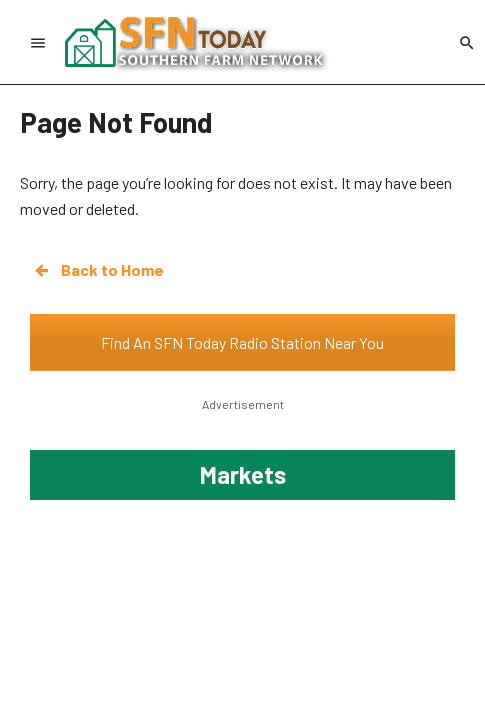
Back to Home (98, 270)
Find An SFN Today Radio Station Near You (242, 342)
